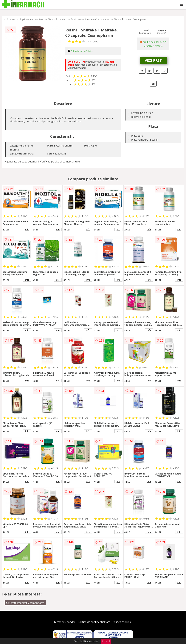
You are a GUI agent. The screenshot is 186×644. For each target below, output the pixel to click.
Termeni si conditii (65, 622)
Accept (106, 641)
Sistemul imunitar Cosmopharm (131, 19)
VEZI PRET (153, 60)
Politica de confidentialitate (94, 622)
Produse (11, 19)
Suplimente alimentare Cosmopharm (90, 19)
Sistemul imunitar (57, 19)
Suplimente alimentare (32, 19)
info (27, 229)
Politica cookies (122, 622)
